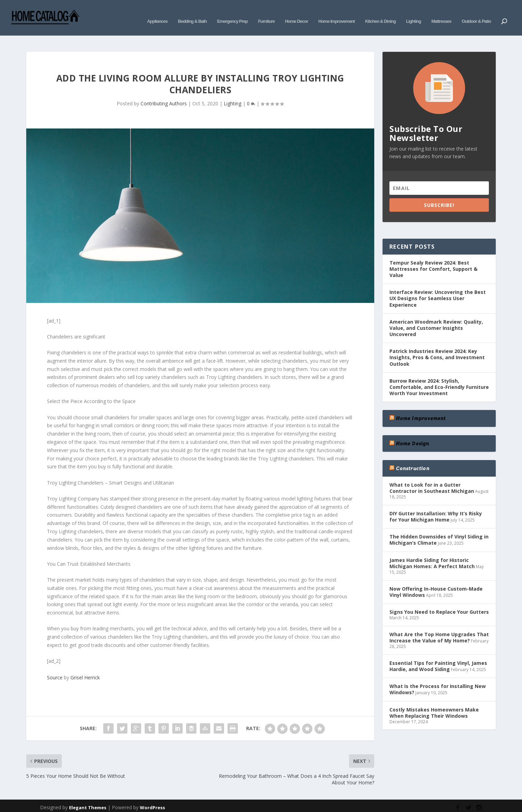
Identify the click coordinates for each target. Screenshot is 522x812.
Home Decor (296, 13)
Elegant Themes (88, 797)
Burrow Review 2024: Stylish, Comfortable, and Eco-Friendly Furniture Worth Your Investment (439, 377)
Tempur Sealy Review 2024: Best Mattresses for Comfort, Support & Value (433, 259)
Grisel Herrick (85, 667)
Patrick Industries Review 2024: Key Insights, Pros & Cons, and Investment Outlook (437, 347)
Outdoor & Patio (476, 13)
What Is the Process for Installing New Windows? (438, 679)
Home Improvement (336, 13)
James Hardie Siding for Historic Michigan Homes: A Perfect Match (432, 553)
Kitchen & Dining (380, 13)
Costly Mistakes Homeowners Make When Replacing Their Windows (434, 702)
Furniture (266, 13)
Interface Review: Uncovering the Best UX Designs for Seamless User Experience (438, 288)
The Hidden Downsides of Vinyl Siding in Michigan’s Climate (439, 529)
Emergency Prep (233, 13)
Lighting (413, 13)
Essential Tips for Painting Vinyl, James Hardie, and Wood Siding (438, 656)
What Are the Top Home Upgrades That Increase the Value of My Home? (439, 627)
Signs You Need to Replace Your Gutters (439, 601)
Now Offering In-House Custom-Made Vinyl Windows (436, 581)
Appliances (157, 13)
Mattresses (441, 13)
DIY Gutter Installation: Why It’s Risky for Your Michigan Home (436, 506)
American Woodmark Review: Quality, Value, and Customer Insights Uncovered (436, 318)
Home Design (413, 433)
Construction (413, 458)
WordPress (152, 797)
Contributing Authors (164, 93)
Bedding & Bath (192, 13)
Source (55, 667)
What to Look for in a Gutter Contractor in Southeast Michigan (432, 477)
